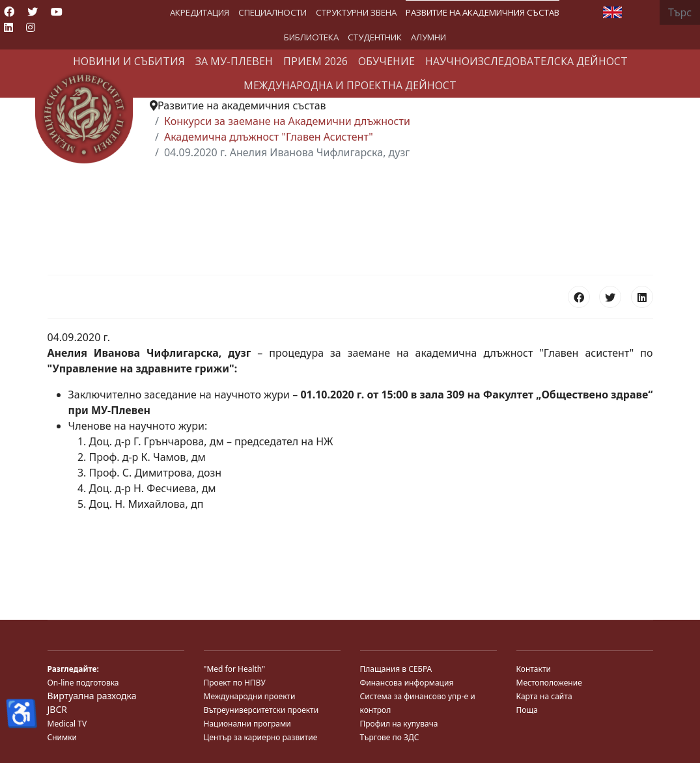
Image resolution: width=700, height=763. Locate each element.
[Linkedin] (8, 27)
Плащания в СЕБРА (396, 669)
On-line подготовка (83, 683)
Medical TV (67, 724)
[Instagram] (31, 27)
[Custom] (53, 27)
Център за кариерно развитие (261, 737)
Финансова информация (407, 683)
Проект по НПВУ (235, 683)
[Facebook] (9, 12)
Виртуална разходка (92, 696)
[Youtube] (57, 12)
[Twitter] (33, 12)
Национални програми (247, 724)
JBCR (57, 709)
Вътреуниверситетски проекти (261, 710)
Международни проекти (250, 696)
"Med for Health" (235, 669)
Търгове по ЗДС (390, 737)
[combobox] (680, 12)
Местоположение (549, 683)
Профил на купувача (399, 724)
